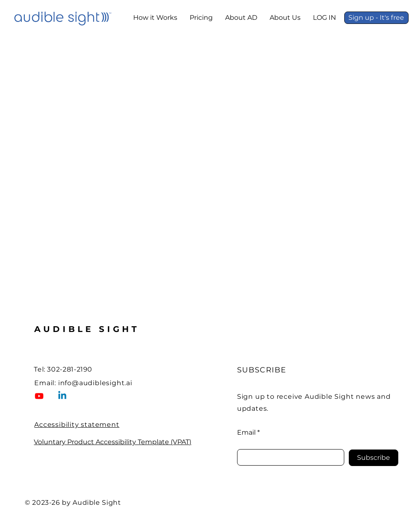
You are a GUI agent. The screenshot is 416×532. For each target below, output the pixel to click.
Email (246, 433)
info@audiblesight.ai (95, 383)
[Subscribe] (374, 458)
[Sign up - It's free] (376, 18)
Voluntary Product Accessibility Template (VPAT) (113, 442)
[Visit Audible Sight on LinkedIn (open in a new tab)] (62, 396)
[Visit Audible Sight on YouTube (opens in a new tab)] (39, 396)
